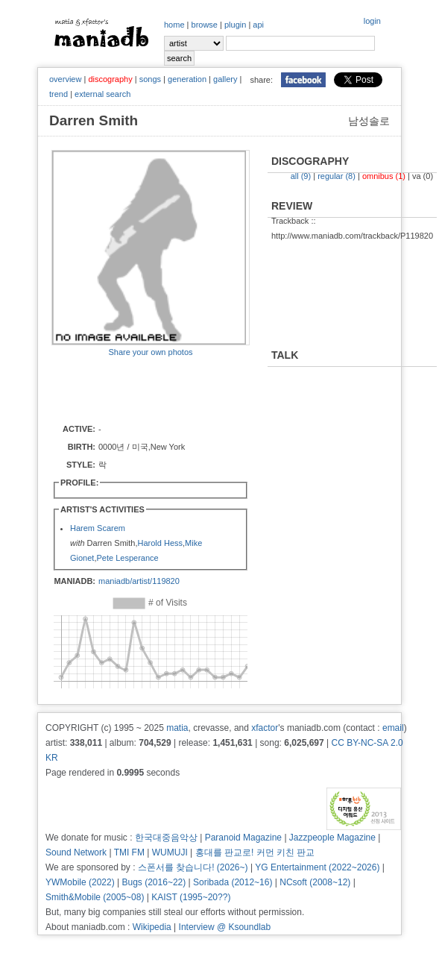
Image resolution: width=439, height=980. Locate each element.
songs (150, 79)
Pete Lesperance (127, 558)
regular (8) (337, 176)
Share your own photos (150, 352)
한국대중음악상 (166, 838)
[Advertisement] (139, 389)
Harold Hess (160, 543)
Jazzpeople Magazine (332, 838)
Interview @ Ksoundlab (225, 927)
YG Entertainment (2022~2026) (317, 867)
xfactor (265, 728)
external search (102, 94)
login (372, 21)
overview (65, 79)
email (393, 728)
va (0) (423, 176)
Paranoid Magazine (243, 838)
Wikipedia (152, 927)
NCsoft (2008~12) (315, 882)
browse (205, 25)
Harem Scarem (98, 528)
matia (177, 728)
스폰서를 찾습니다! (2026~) (193, 867)
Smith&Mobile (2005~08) (95, 897)
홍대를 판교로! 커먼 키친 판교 (255, 852)
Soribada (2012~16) (233, 882)
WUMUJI (170, 852)
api (258, 25)
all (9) (301, 176)
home (174, 25)
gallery (225, 79)
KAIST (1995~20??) (191, 897)
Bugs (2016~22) (154, 882)
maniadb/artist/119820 (139, 581)
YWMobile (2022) (80, 882)
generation (187, 79)
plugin (235, 25)
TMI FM (129, 852)
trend (59, 94)
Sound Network (76, 852)
